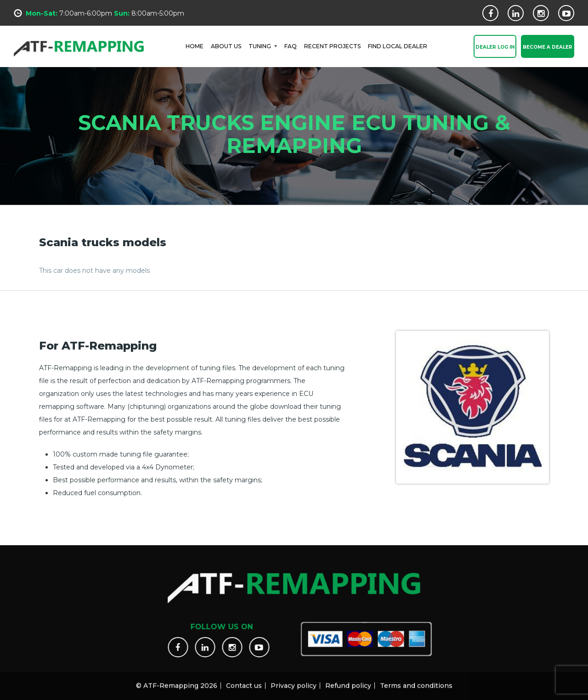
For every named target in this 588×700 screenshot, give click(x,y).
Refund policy (348, 682)
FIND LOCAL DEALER (398, 46)
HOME (195, 46)
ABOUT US (226, 46)
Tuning (260, 46)
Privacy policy (294, 682)
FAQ (291, 46)
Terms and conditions (416, 682)
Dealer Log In (495, 48)
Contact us (244, 682)
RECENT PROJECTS (332, 46)
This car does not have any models (94, 271)
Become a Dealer (548, 48)
